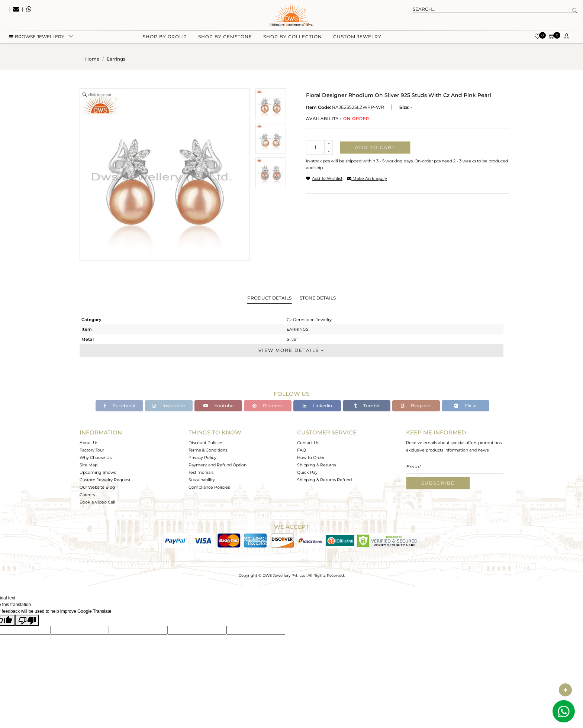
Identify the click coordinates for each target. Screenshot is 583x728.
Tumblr (367, 406)
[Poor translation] (27, 620)
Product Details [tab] (269, 298)
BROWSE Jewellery (37, 37)
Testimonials (201, 472)
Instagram (169, 406)
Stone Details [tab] (318, 298)
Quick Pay (307, 472)
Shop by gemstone (225, 37)
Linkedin (317, 406)
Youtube (218, 406)
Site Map (88, 465)
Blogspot (416, 406)
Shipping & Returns (316, 465)
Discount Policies (206, 443)
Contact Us (308, 443)
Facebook (120, 406)
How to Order (311, 457)
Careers (87, 495)
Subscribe (438, 483)
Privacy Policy (202, 457)
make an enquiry (367, 178)
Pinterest (268, 406)
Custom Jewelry (357, 37)
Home (92, 59)
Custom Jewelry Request (105, 480)
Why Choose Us (96, 457)
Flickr (466, 406)
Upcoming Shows (98, 472)
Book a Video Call (97, 502)
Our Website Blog (97, 487)
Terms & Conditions (208, 450)
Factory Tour (92, 450)
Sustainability (202, 480)
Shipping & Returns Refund (324, 480)
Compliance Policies (209, 487)
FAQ (302, 450)
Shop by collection (293, 37)
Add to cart (375, 147)
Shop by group (165, 37)
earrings (116, 59)
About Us (89, 443)
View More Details (291, 350)
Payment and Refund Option (218, 465)
